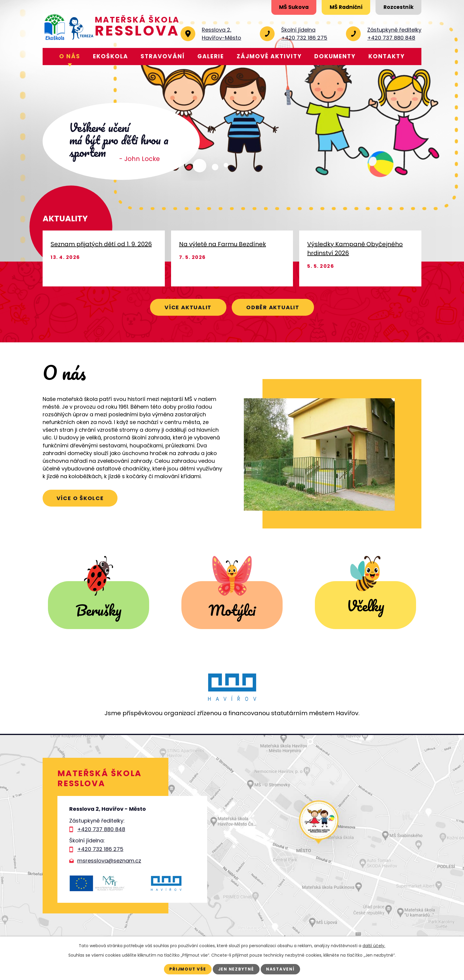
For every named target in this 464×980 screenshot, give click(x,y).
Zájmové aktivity (269, 56)
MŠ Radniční (341, 8)
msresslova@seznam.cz (109, 861)
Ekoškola (111, 56)
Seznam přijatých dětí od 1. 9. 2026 (101, 244)
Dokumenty (335, 56)
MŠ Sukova (286, 8)
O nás (70, 56)
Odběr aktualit (276, 307)
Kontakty (387, 56)
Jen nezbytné (236, 969)
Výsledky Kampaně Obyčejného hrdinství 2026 (355, 249)
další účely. (374, 945)
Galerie (211, 56)
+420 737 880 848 (101, 829)
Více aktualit (185, 307)
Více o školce (83, 499)
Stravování (163, 56)
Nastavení (283, 969)
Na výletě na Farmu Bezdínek (223, 244)
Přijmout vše (186, 969)
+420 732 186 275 (100, 849)
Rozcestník (397, 8)
